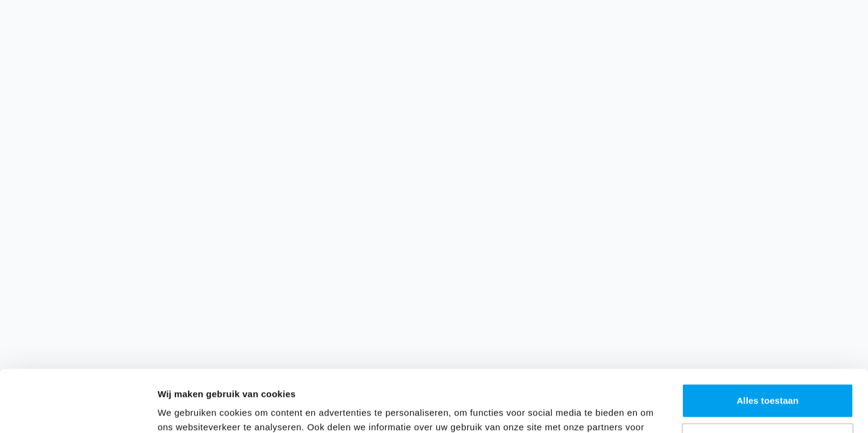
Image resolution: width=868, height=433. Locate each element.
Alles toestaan (767, 339)
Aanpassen (768, 378)
